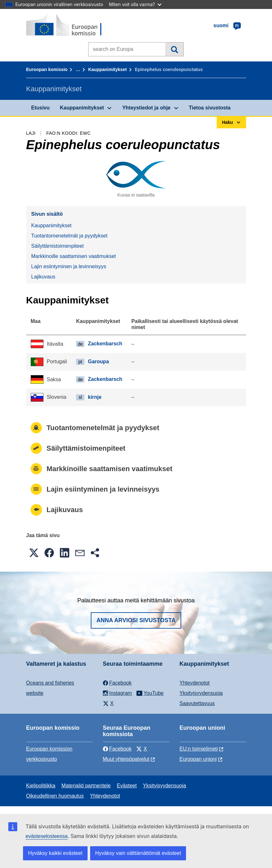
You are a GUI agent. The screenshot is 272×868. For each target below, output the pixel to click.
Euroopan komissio (47, 69)
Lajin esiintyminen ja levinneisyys (69, 266)
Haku (174, 49)
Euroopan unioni (198, 759)
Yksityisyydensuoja (201, 693)
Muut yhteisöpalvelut (126, 759)
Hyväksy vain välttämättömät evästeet (138, 853)
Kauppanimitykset (108, 69)
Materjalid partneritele (86, 786)
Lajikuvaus (43, 277)
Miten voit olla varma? (135, 4)
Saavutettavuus (197, 703)
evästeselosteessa (47, 836)
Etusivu (41, 108)
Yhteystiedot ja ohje (146, 108)
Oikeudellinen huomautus (55, 796)
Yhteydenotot (195, 683)
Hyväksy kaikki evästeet (55, 853)
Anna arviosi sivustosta (136, 620)
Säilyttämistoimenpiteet (58, 246)
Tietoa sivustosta (210, 108)
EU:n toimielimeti (199, 749)
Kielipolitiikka (41, 786)
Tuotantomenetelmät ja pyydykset (70, 236)
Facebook (117, 749)
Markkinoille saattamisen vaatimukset (74, 256)
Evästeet (127, 786)
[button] (34, 553)
